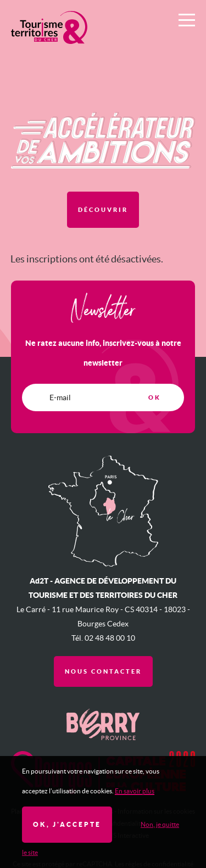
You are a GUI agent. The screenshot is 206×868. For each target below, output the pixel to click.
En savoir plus (135, 791)
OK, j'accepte (67, 824)
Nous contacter (103, 671)
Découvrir (103, 210)
